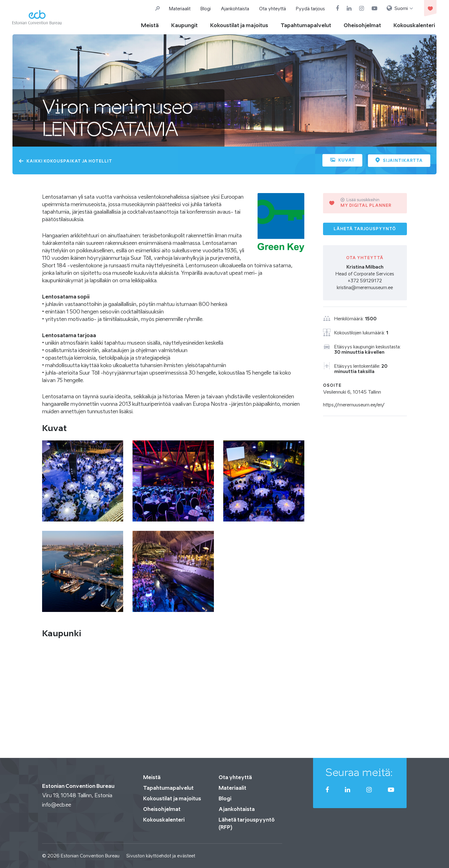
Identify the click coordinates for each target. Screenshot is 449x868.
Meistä (150, 25)
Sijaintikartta (399, 160)
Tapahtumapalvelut (306, 25)
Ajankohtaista (235, 9)
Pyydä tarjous (310, 9)
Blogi (206, 9)
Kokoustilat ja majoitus (239, 25)
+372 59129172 (365, 281)
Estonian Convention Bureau (90, 855)
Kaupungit (184, 25)
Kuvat (342, 160)
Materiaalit (180, 9)
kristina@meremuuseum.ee (365, 287)
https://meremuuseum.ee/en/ (354, 405)
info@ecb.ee (57, 804)
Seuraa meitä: (359, 772)
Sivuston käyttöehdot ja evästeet (161, 855)
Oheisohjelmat (362, 25)
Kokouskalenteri (414, 25)
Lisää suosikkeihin (360, 200)
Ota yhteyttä (273, 9)
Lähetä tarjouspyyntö (365, 228)
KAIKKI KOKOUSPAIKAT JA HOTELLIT (65, 161)
